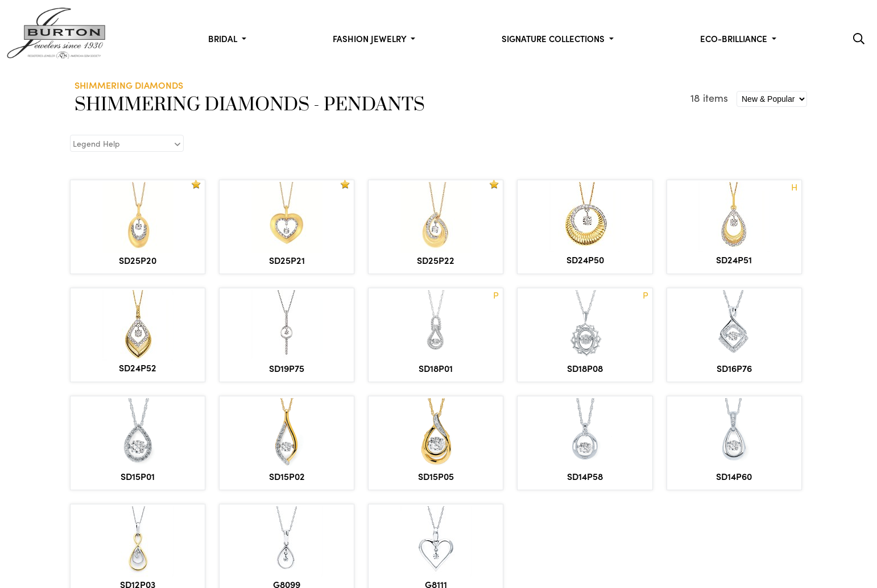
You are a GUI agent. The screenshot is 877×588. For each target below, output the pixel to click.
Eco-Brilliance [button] (735, 38)
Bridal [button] (224, 38)
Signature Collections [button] (554, 38)
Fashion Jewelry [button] (371, 38)
